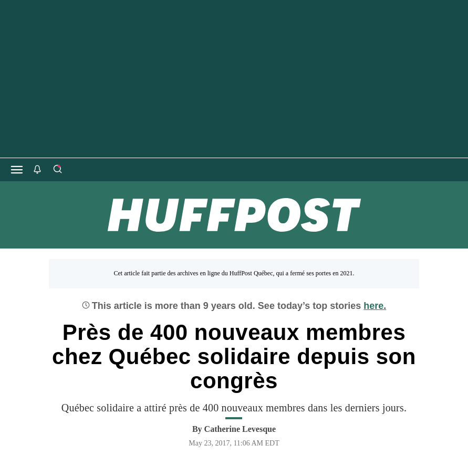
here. (375, 306)
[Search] (57, 170)
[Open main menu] (17, 170)
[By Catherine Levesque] (240, 429)
